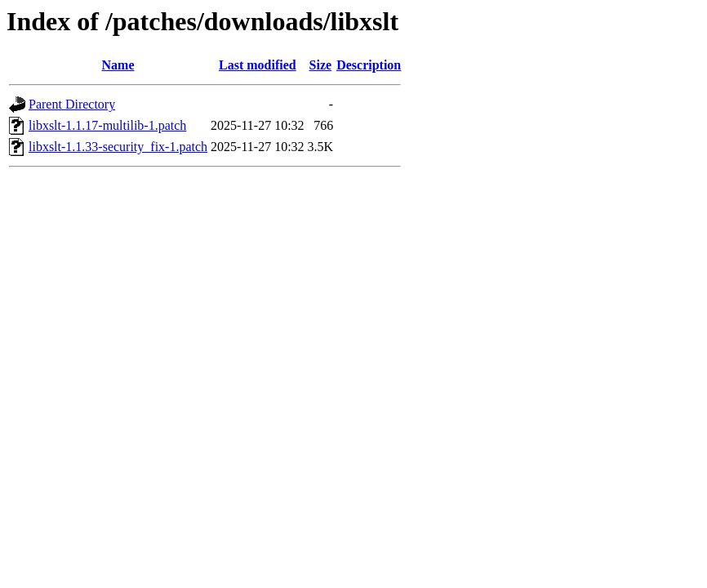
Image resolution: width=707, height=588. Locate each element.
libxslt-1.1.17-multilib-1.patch (107, 125)
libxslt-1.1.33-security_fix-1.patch (118, 147)
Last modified (258, 65)
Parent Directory (72, 104)
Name (118, 65)
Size (321, 65)
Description (369, 65)
